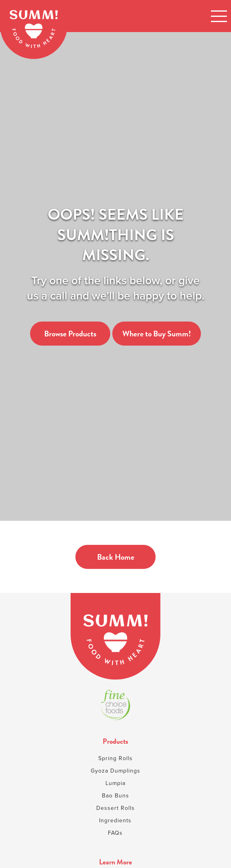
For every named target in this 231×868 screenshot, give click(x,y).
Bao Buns (115, 796)
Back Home (116, 557)
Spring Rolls (115, 758)
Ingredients (115, 820)
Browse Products (70, 334)
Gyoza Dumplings (115, 771)
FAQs (115, 833)
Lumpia (115, 783)
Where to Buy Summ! (157, 334)
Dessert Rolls (115, 808)
